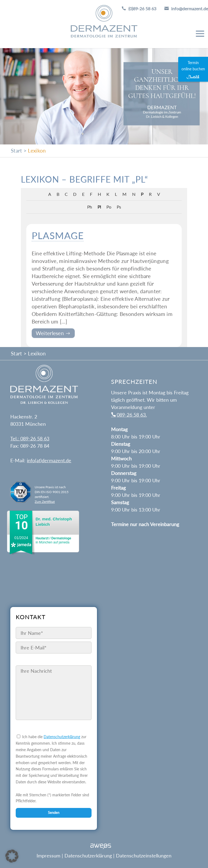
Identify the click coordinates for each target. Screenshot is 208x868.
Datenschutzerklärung (62, 737)
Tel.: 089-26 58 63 (30, 438)
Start (17, 151)
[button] (12, 856)
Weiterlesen (51, 333)
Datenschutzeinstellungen (144, 856)
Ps (119, 207)
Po (109, 207)
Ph (90, 207)
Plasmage (58, 235)
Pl (99, 207)
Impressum (48, 856)
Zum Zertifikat (45, 502)
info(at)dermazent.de (49, 460)
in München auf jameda (53, 540)
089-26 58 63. (132, 415)
